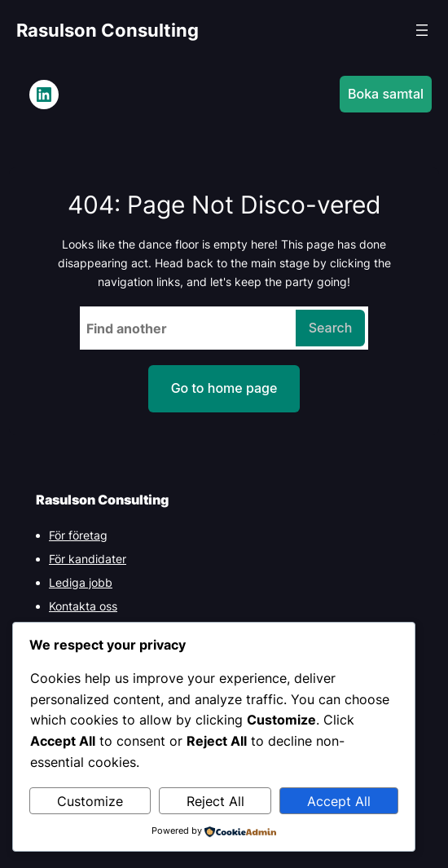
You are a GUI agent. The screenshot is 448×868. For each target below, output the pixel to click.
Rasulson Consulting (108, 30)
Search (331, 328)
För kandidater (88, 559)
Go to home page (224, 388)
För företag (78, 535)
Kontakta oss (83, 606)
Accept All (339, 801)
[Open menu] (422, 30)
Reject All (215, 801)
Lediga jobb (81, 582)
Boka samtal (386, 94)
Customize (90, 801)
